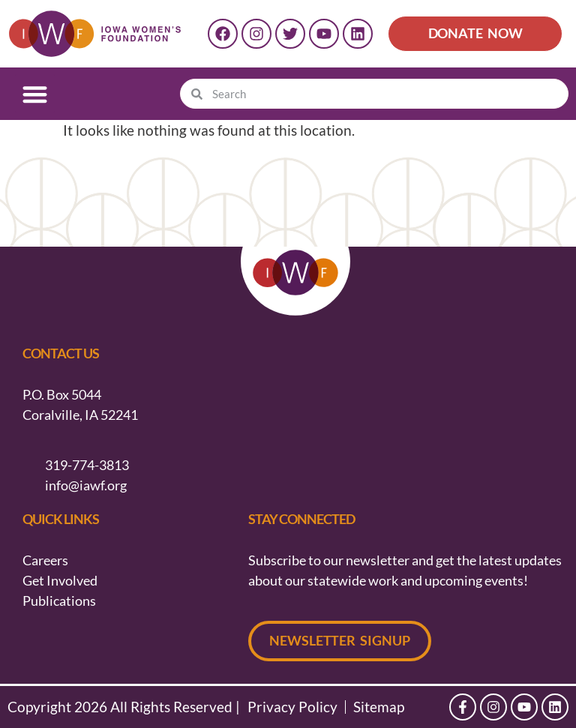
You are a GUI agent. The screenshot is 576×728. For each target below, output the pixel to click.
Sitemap (379, 707)
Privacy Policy (292, 707)
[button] (35, 94)
